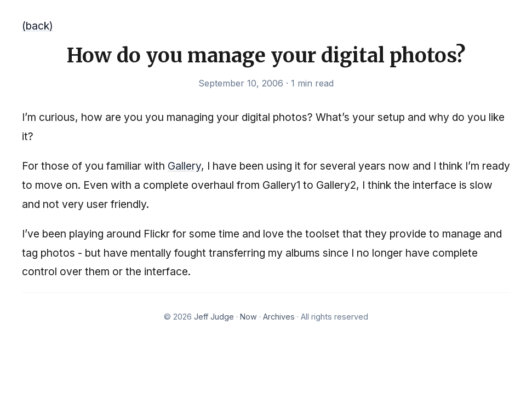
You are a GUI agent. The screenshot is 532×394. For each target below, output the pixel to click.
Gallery (184, 166)
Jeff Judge (214, 317)
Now (248, 317)
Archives (279, 317)
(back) (38, 26)
